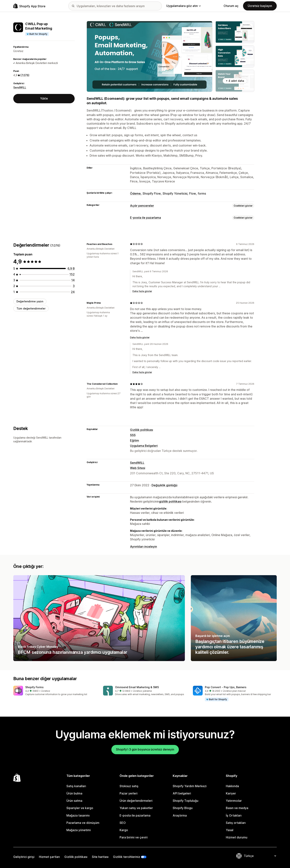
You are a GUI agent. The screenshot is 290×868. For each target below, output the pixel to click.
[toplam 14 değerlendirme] (73, 280)
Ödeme (135, 193)
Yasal (230, 830)
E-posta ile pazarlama (145, 218)
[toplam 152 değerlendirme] (72, 274)
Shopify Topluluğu (186, 801)
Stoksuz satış (129, 786)
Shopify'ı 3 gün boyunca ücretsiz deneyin (145, 749)
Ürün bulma (74, 793)
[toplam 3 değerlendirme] (74, 286)
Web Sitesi (138, 468)
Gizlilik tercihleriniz (127, 857)
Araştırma (180, 815)
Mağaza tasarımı (78, 815)
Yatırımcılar (234, 801)
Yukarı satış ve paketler (136, 808)
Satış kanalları (76, 786)
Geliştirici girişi (24, 857)
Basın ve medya (237, 808)
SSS (133, 435)
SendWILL (20, 87)
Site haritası (100, 857)
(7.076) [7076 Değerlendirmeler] (25, 75)
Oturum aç (231, 6)
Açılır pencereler (142, 206)
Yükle (44, 98)
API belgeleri (182, 793)
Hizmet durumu (237, 837)
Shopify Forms (34, 687)
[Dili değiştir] (260, 856)
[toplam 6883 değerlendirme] (71, 269)
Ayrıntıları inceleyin (144, 547)
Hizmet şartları (49, 857)
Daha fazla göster (142, 291)
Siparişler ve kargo (80, 808)
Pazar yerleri (129, 793)
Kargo (124, 830)
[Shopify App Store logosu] (29, 6)
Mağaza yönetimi (79, 830)
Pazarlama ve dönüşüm (83, 823)
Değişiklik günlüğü (164, 485)
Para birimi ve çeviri (134, 837)
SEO (123, 823)
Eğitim (135, 440)
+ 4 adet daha (235, 81)
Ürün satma (74, 801)
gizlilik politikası (170, 501)
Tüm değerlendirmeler (31, 308)
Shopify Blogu (183, 808)
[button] (55, 691)
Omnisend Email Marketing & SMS (137, 687)
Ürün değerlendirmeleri (136, 801)
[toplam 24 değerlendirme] (73, 292)
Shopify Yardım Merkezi (190, 786)
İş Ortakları (234, 815)
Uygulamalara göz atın (184, 6)
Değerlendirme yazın (30, 301)
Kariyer (231, 793)
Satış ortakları (236, 823)
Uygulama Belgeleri (144, 446)
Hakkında (232, 786)
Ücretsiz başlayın (260, 6)
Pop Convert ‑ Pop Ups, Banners (226, 687)
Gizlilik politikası (142, 430)
